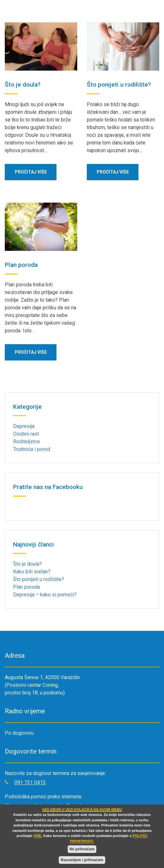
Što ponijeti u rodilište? (119, 85)
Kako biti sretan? (32, 572)
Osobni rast (26, 434)
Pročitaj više (31, 172)
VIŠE (37, 836)
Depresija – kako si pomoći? (45, 595)
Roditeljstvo (26, 442)
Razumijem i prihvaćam (82, 860)
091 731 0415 (30, 783)
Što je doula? (23, 85)
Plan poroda (21, 265)
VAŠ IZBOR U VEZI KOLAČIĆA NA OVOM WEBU (82, 810)
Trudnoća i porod (32, 449)
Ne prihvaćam (82, 849)
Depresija (24, 426)
